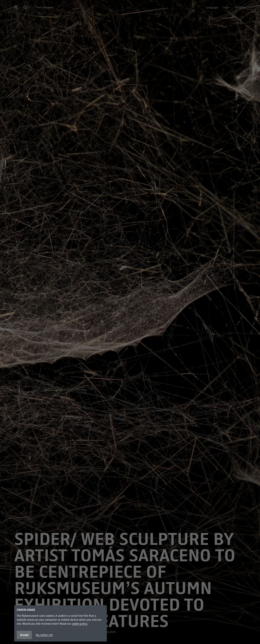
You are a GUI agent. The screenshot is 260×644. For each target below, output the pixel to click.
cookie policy (79, 624)
